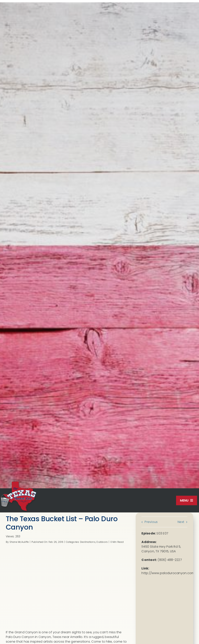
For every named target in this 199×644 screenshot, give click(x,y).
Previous (151, 522)
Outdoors (102, 542)
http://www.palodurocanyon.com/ (169, 573)
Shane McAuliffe (19, 542)
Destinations (88, 542)
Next (181, 522)
